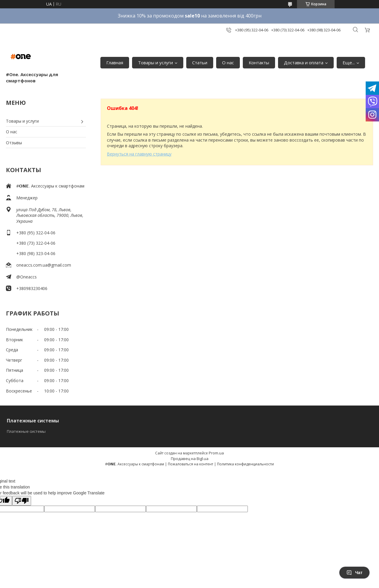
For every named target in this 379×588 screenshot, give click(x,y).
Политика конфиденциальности (245, 464)
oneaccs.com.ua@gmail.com (44, 265)
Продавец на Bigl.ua (190, 459)
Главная (115, 63)
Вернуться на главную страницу (139, 154)
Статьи (200, 63)
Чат (354, 573)
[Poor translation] (22, 501)
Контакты (259, 63)
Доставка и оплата (304, 63)
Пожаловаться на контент (191, 464)
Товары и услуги (155, 63)
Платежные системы (26, 431)
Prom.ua (216, 453)
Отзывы (14, 143)
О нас (228, 63)
